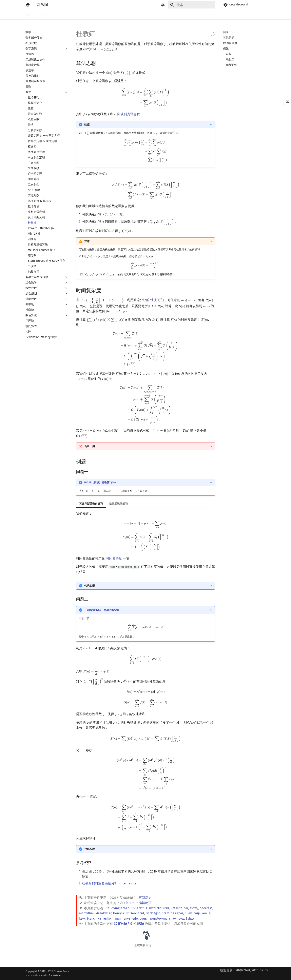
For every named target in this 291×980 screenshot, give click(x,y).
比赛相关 (42, 15)
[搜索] (191, 5)
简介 (28, 15)
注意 (87, 241)
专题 (207, 15)
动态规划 (117, 15)
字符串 (132, 15)
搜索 (103, 15)
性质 (154, 300)
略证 (87, 125)
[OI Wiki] (28, 5)
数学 (143, 15)
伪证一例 (90, 446)
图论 (170, 15)
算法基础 (90, 15)
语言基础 (74, 15)
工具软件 (58, 15)
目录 (226, 32)
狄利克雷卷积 (130, 114)
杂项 (197, 15)
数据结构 (157, 15)
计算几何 (183, 15)
